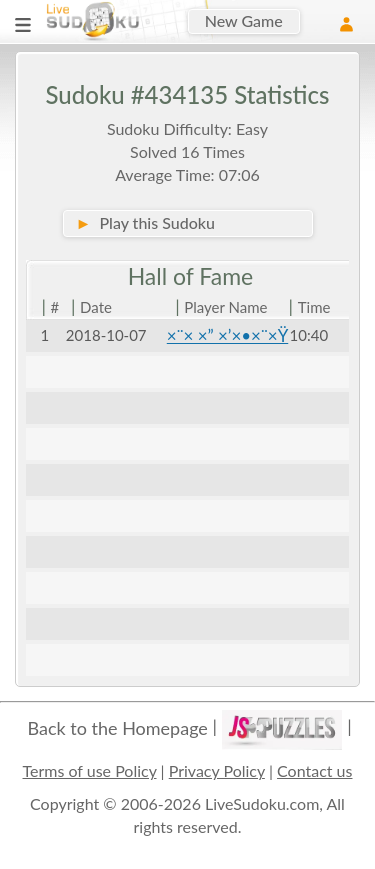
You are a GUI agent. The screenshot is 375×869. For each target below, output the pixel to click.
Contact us (314, 770)
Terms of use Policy (90, 770)
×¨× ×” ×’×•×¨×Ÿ (227, 335)
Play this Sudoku (146, 222)
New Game (244, 20)
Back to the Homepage (118, 728)
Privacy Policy (217, 770)
